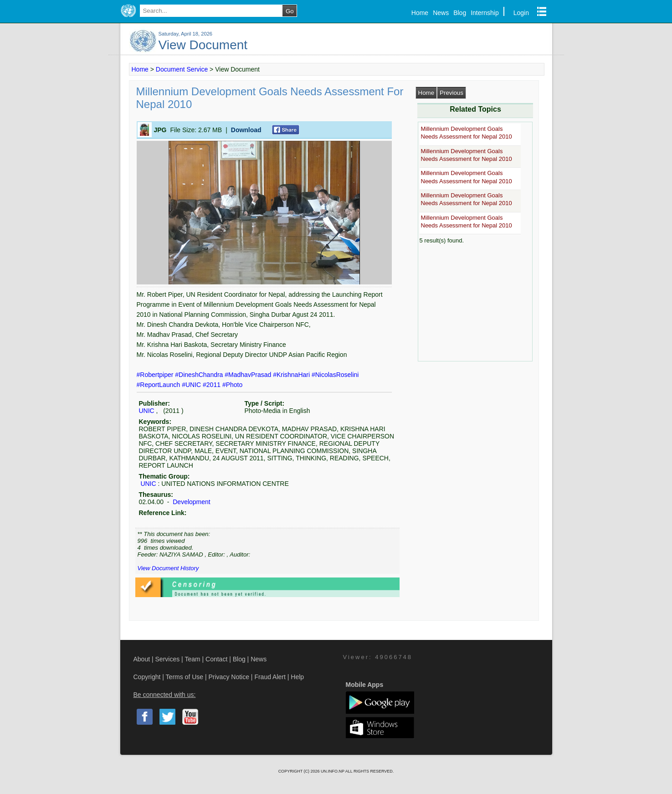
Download (246, 130)
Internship (485, 13)
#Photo (232, 385)
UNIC (147, 411)
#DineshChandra (200, 375)
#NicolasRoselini (335, 375)
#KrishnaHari (292, 375)
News (441, 13)
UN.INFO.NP (333, 771)
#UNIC (192, 385)
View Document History (168, 568)
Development (190, 502)
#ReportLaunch (159, 385)
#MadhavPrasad (249, 375)
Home (420, 13)
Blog (460, 13)
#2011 (213, 385)
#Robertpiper (156, 375)
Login (521, 13)
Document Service (182, 69)
